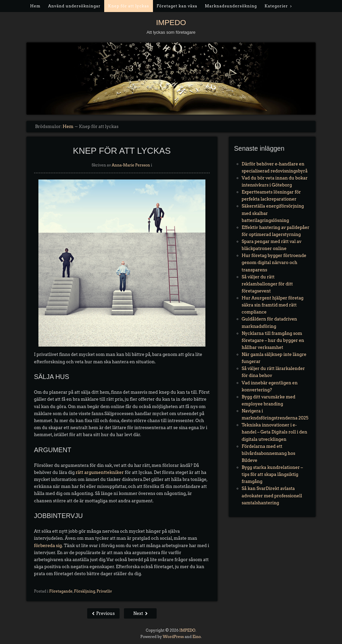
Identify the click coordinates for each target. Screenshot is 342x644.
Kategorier (276, 6)
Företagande (61, 591)
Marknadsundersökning (231, 6)
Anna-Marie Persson (131, 165)
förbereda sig (48, 546)
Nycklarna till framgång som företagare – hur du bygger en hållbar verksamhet (273, 340)
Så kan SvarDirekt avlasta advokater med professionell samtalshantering (272, 495)
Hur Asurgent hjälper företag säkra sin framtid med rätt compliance (273, 305)
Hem (35, 6)
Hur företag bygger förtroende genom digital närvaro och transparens (274, 263)
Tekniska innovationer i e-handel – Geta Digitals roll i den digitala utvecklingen (275, 432)
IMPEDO (171, 22)
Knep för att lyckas (129, 6)
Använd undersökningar (74, 6)
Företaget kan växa (177, 6)
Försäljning (85, 591)
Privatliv (104, 591)
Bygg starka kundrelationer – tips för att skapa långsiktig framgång (272, 474)
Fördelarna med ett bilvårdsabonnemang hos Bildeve (269, 453)
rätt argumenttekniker (100, 472)
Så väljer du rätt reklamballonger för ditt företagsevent (267, 284)
